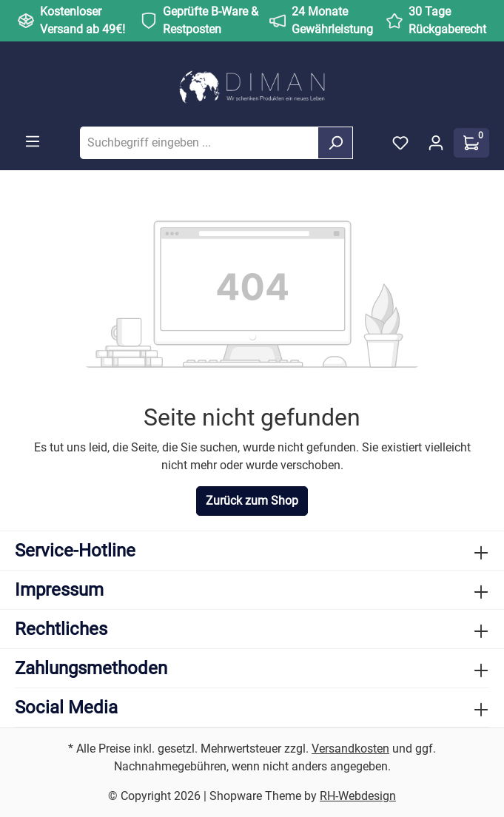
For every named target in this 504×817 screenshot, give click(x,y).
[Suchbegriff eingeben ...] (199, 143)
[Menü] (33, 141)
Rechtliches (61, 629)
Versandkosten (350, 749)
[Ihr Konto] (436, 143)
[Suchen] (335, 143)
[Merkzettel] (400, 143)
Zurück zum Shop (252, 501)
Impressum (59, 590)
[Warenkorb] (471, 143)
